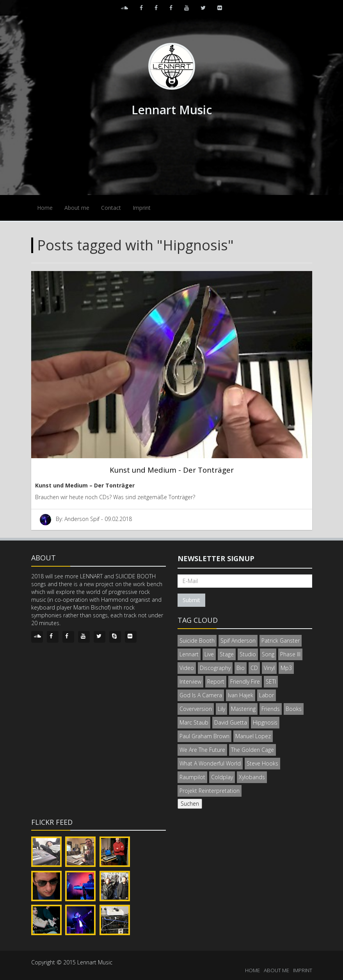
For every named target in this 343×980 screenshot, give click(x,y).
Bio (241, 668)
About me (77, 208)
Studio (248, 654)
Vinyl (269, 668)
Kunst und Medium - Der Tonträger (172, 470)
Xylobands (252, 777)
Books (294, 709)
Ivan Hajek (241, 695)
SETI (271, 681)
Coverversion (196, 709)
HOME (252, 970)
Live (209, 654)
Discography (215, 668)
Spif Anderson (238, 641)
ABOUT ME (276, 970)
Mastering (243, 709)
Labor (267, 695)
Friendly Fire (245, 681)
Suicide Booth (197, 641)
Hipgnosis (265, 722)
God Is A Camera (201, 695)
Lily (221, 709)
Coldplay (222, 777)
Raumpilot (192, 777)
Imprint (142, 208)
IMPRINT (303, 970)
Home (45, 208)
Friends (271, 709)
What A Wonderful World (210, 763)
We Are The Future (202, 750)
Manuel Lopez (253, 736)
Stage (227, 654)
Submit (191, 600)
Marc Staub (194, 722)
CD (254, 668)
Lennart (189, 654)
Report (216, 681)
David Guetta (231, 722)
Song (268, 654)
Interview (190, 681)
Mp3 (286, 668)
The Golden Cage (252, 750)
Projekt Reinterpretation (210, 791)
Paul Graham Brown (204, 736)
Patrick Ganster (281, 641)
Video (187, 668)
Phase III (290, 654)
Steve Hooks (262, 763)
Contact (111, 208)
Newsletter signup (216, 558)
